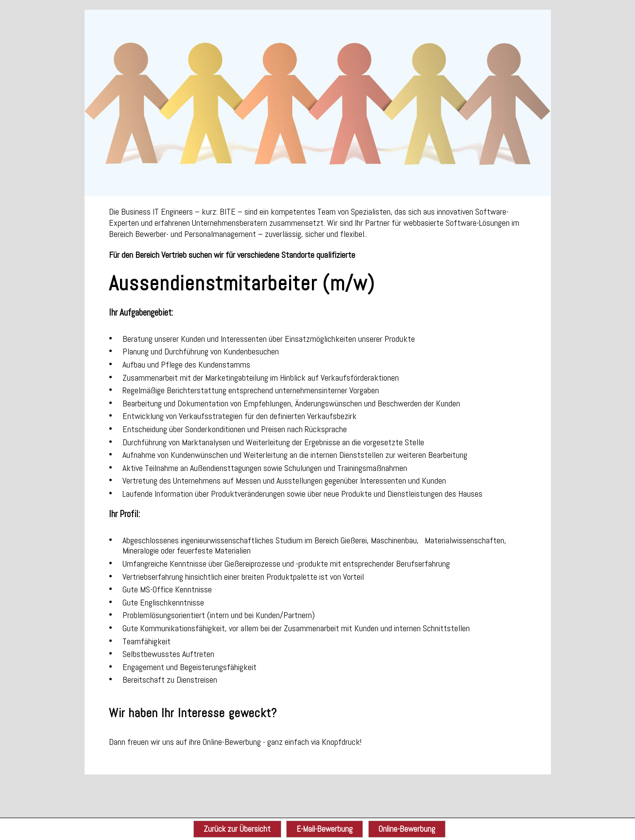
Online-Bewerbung (407, 829)
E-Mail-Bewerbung (325, 829)
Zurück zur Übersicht (237, 829)
